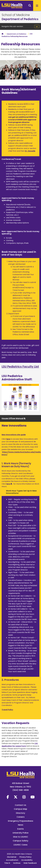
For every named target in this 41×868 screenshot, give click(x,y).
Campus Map (20, 809)
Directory (20, 813)
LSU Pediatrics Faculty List (20, 367)
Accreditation (12, 860)
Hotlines (17, 863)
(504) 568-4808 (21, 790)
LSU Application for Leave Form (20, 745)
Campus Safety (20, 841)
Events (20, 829)
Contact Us (20, 805)
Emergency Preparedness (21, 821)
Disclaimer (12, 857)
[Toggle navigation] (37, 26)
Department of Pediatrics (20, 19)
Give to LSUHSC (21, 837)
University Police (20, 833)
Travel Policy (7, 710)
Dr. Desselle (30, 151)
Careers (21, 817)
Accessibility (27, 860)
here (8, 439)
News (21, 825)
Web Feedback (30, 863)
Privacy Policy (25, 857)
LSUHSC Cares (20, 845)
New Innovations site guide (14, 435)
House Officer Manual (13, 418)
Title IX (7, 863)
